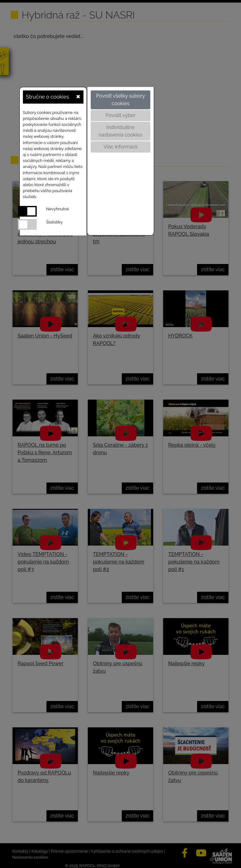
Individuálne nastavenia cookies (120, 131)
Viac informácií (120, 147)
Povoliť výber (120, 115)
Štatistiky (54, 222)
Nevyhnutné (58, 209)
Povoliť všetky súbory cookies (120, 100)
